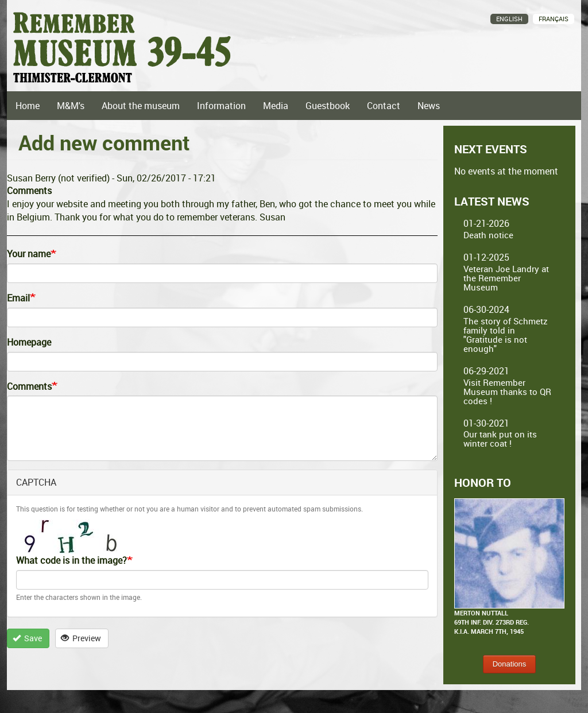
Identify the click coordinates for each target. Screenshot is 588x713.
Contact (384, 106)
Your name (29, 254)
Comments (29, 386)
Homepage (29, 342)
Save (28, 638)
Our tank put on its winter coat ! (500, 439)
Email (18, 298)
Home (28, 106)
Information (221, 106)
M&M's (71, 106)
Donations (510, 664)
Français (554, 19)
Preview (81, 638)
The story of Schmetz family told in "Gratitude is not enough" (506, 335)
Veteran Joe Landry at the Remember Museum (506, 278)
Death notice (488, 235)
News (429, 106)
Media (276, 106)
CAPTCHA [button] (36, 482)
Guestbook (328, 106)
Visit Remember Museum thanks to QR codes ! (507, 392)
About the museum (141, 106)
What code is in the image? (71, 560)
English (509, 19)
